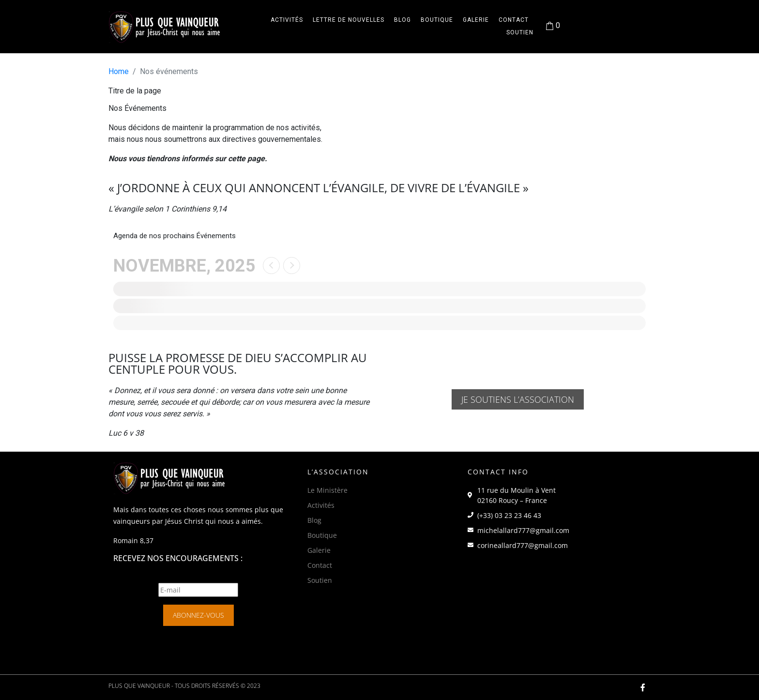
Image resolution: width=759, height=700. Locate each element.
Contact (514, 20)
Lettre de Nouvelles (349, 20)
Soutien (520, 32)
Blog (402, 20)
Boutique (437, 20)
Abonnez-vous (198, 615)
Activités (287, 20)
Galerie (476, 20)
